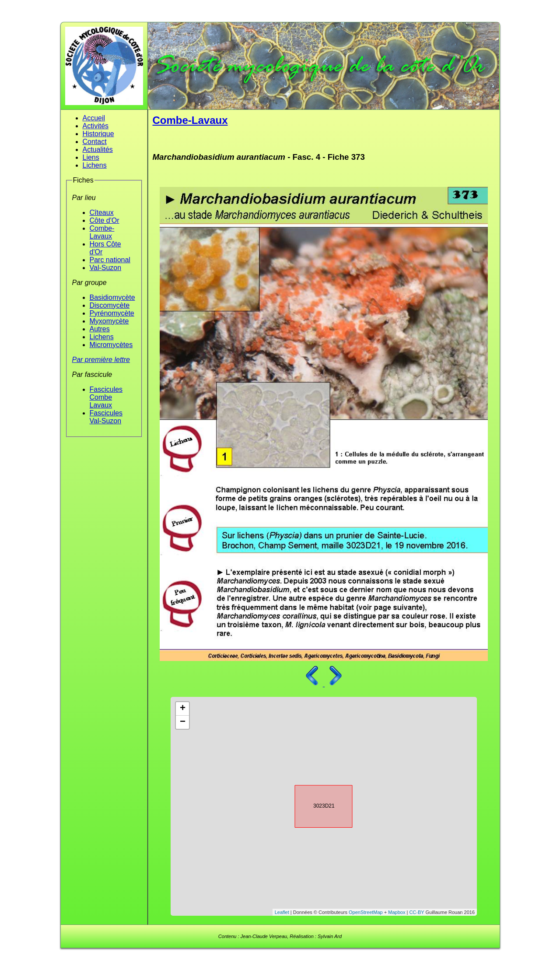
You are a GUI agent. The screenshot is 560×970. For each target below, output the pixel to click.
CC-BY (416, 912)
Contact (95, 142)
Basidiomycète (112, 297)
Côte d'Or (105, 220)
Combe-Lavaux (102, 232)
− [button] (183, 722)
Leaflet (282, 912)
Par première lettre (101, 360)
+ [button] (183, 709)
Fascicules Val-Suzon (106, 417)
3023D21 (316, 805)
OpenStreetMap (366, 912)
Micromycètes (111, 345)
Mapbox (397, 912)
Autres (100, 329)
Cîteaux (102, 213)
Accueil (94, 118)
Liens (91, 157)
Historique (98, 134)
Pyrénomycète (112, 313)
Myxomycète (109, 321)
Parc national (110, 260)
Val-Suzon (106, 268)
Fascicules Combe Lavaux (106, 397)
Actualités (98, 149)
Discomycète (110, 305)
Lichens (95, 165)
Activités (96, 126)
